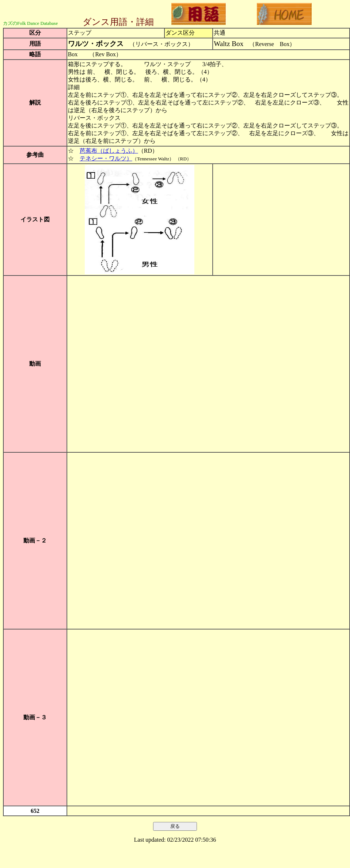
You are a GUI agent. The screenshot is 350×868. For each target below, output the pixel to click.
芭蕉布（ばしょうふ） (109, 151)
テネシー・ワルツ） (106, 158)
